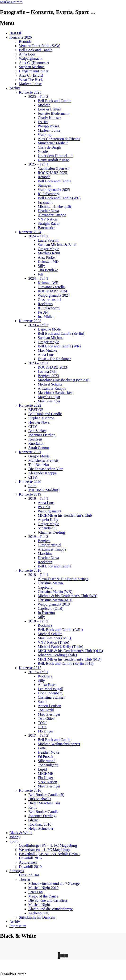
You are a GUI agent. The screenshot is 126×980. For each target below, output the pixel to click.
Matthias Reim (49, 253)
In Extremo (46, 613)
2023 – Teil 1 (38, 363)
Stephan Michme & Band (57, 245)
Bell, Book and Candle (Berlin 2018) (66, 663)
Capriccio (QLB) (51, 608)
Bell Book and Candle (36, 50)
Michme (44, 105)
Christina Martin (50, 583)
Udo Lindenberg (50, 693)
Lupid (42, 769)
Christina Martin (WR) (55, 592)
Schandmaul (47, 528)
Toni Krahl (46, 710)
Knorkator (36, 443)
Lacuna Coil (47, 372)
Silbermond (47, 761)
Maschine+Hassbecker (55, 393)
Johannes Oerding (42, 435)
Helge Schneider (41, 828)
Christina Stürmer (51, 697)
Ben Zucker (37, 431)
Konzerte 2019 (30, 494)
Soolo (42, 702)
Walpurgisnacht (31, 58)
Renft (33, 807)
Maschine (45, 553)
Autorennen (28, 862)
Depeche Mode (49, 329)
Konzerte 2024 (30, 232)
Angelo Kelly (48, 520)
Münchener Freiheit (53, 143)
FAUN (43, 122)
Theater (25, 879)
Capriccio (45, 587)
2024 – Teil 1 (38, 278)
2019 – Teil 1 (38, 498)
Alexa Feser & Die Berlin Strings (63, 579)
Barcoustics (47, 228)
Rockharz (45, 562)
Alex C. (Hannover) (34, 63)
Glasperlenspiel (50, 300)
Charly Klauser (49, 118)
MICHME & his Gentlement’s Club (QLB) (70, 651)
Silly (41, 266)
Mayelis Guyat (49, 397)
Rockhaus (45, 304)
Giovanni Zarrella (51, 287)
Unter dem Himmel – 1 (55, 156)
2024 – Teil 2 (38, 236)
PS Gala (44, 507)
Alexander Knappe (52, 215)
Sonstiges (17, 871)
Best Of (15, 33)
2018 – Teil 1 (38, 575)
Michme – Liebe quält (55, 207)
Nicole (43, 152)
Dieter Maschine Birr (44, 803)
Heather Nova (48, 211)
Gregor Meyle (48, 249)
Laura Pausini (48, 240)
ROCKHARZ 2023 (52, 367)
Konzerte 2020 (30, 482)
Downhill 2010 (30, 867)
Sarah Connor (39, 448)
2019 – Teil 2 (38, 537)
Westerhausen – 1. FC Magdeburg (45, 850)
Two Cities (46, 718)
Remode (25, 41)
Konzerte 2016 (30, 790)
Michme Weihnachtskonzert (59, 744)
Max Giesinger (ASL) (54, 638)
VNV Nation (47, 219)
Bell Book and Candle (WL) (59, 198)
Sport (14, 841)
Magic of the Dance (43, 896)
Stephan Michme (32, 67)
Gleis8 (33, 820)
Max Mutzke (47, 350)
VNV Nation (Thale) (53, 642)
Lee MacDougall (50, 689)
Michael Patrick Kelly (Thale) (60, 647)
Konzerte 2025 (30, 92)
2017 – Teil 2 (38, 735)
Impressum (18, 926)
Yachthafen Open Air (54, 168)
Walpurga (45, 135)
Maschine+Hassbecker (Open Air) (64, 380)
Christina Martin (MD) (55, 600)
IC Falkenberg (49, 194)
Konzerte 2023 (30, 321)
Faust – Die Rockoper (54, 359)
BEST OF (36, 410)
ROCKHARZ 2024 (52, 291)
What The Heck (31, 80)
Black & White (21, 833)
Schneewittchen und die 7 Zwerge (54, 884)
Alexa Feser (47, 685)
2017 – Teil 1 (38, 672)
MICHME (46, 773)
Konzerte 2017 (30, 668)
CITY (33, 427)
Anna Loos (27, 54)
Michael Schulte (50, 384)
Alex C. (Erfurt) (31, 75)
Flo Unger (45, 731)
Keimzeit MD (48, 262)
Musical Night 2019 (43, 888)
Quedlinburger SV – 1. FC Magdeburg (48, 845)
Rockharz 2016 (40, 824)
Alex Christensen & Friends (59, 139)
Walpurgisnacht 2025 (54, 190)
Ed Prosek (45, 757)
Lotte (32, 486)
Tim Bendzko (48, 270)
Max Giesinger (49, 401)
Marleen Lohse (30, 84)
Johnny (15, 837)
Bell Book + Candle (43, 812)
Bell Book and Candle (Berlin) (61, 333)
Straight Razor (49, 223)
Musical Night (39, 905)
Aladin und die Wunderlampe (51, 909)
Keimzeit (35, 439)
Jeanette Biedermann (54, 113)
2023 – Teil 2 (38, 325)
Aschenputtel (38, 913)
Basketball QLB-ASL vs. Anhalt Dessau (49, 854)
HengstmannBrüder (34, 71)
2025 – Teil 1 (38, 164)
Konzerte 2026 (21, 37)
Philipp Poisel (48, 126)
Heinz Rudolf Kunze (53, 160)
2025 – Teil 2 (38, 96)
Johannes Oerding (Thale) (57, 655)
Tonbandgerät (48, 765)
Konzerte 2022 (30, 405)
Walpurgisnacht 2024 (54, 295)
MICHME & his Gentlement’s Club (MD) (70, 659)
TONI (42, 723)
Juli (40, 274)
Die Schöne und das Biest (48, 900)
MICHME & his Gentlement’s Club (65, 515)
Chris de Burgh (49, 147)
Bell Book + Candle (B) (46, 795)
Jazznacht (45, 202)
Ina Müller (46, 317)
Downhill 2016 (30, 858)
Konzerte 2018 (30, 570)
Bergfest (44, 541)
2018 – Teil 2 (38, 621)
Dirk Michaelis (40, 799)
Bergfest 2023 (48, 376)
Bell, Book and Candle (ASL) (60, 630)
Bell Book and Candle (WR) (59, 346)
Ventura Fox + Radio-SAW (39, 46)
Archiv (15, 88)
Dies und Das (29, 875)
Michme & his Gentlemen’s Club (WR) (68, 596)
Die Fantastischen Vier (45, 469)
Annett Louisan (49, 706)
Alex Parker (47, 257)
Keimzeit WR (48, 283)
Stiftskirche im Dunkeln (37, 917)
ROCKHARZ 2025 (52, 173)
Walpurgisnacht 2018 (54, 604)
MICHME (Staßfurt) (44, 490)
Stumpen (44, 185)
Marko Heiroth (11, 2)
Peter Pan (36, 892)
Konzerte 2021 (30, 452)
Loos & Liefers (49, 109)
